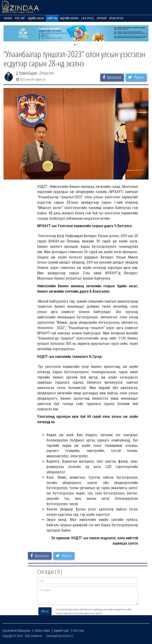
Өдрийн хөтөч (69, 18)
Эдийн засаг (36, 18)
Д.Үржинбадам (26, 73)
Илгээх (45, 611)
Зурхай (101, 18)
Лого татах (78, 630)
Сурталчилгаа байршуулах (16, 630)
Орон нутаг (116, 18)
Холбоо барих (42, 630)
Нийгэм (52, 18)
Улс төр (20, 18)
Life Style (88, 18)
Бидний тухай (61, 630)
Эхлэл (8, 18)
